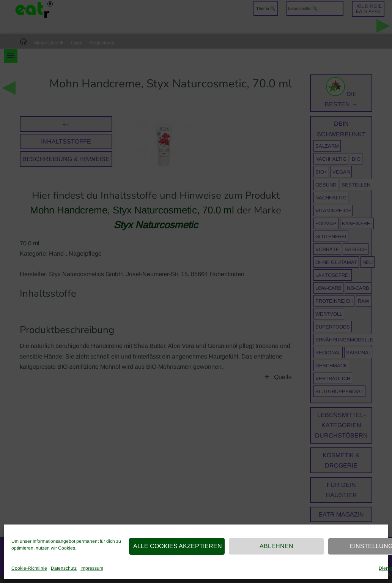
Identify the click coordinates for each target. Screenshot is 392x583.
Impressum (92, 568)
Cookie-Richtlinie (29, 568)
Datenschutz (64, 568)
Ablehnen (276, 546)
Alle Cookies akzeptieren (178, 546)
